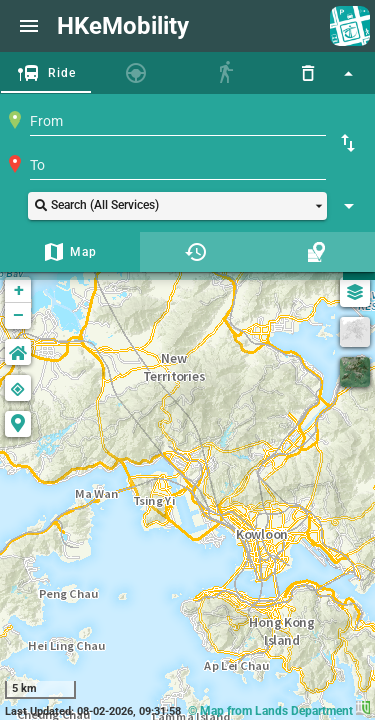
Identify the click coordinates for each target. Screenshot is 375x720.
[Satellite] (355, 372)
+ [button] (19, 289)
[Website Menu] (29, 26)
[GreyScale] (355, 332)
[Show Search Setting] (349, 206)
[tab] (46, 73)
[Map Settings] (355, 292)
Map (84, 252)
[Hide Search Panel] (348, 73)
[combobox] (178, 121)
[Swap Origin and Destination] (348, 143)
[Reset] (308, 73)
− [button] (18, 316)
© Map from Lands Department (279, 711)
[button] (177, 206)
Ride (62, 73)
